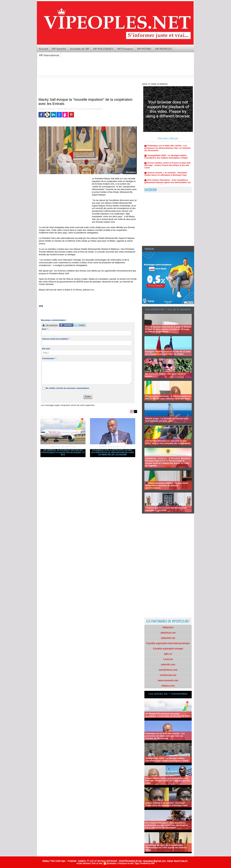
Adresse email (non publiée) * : (56, 339)
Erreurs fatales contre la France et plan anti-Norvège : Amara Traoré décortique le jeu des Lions (168, 168)
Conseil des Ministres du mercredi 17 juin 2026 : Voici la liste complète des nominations (168, 442)
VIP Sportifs (59, 49)
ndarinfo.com (168, 664)
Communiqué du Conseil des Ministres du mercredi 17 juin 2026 (166, 509)
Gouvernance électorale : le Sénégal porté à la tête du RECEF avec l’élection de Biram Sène (168, 397)
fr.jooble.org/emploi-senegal (168, 649)
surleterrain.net (168, 675)
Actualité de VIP (79, 49)
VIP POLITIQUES (103, 49)
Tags (137, 863)
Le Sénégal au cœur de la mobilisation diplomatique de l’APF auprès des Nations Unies (166, 848)
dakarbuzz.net (168, 633)
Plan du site (97, 863)
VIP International (49, 55)
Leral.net (168, 659)
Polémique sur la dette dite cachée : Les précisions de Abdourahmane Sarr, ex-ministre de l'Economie (113, 452)
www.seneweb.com (168, 680)
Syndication (112, 863)
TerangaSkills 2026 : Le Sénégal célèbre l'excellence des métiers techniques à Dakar (166, 159)
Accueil (43, 49)
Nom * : (45, 329)
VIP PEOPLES (163, 49)
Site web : (46, 349)
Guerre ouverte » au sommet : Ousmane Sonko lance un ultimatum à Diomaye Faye (166, 176)
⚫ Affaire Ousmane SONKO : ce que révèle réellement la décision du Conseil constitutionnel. (167, 485)
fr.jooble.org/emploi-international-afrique (168, 643)
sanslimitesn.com (168, 670)
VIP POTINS (144, 49)
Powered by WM (147, 863)
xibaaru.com (168, 686)
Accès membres (83, 863)
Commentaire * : (49, 359)
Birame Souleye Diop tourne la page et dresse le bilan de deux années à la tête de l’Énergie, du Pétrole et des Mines (168, 329)
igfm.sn (168, 654)
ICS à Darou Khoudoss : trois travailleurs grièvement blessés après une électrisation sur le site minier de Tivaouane (167, 825)
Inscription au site (126, 863)
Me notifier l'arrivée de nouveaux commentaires (67, 388)
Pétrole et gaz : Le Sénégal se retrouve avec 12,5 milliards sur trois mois (167, 420)
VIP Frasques (125, 49)
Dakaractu (168, 627)
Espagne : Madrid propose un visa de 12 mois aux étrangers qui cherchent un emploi (168, 353)
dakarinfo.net (168, 638)
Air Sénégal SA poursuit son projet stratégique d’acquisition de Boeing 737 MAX (63, 452)
